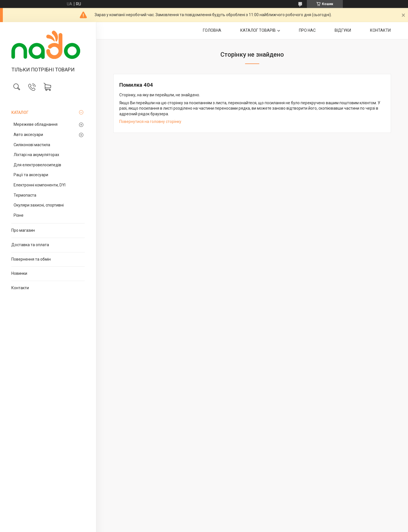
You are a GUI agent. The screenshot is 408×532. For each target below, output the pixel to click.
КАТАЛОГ (20, 112)
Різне (19, 215)
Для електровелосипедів (37, 165)
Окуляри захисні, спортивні (39, 205)
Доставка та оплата (30, 245)
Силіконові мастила (32, 145)
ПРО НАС (307, 30)
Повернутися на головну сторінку (150, 122)
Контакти (20, 288)
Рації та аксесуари (31, 175)
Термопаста (25, 195)
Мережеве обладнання (36, 124)
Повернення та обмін (31, 259)
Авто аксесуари (28, 135)
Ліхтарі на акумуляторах (36, 155)
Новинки (19, 273)
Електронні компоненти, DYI (40, 185)
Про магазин (23, 230)
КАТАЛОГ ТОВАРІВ (258, 30)
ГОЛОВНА (212, 30)
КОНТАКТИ (380, 30)
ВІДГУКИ (343, 30)
